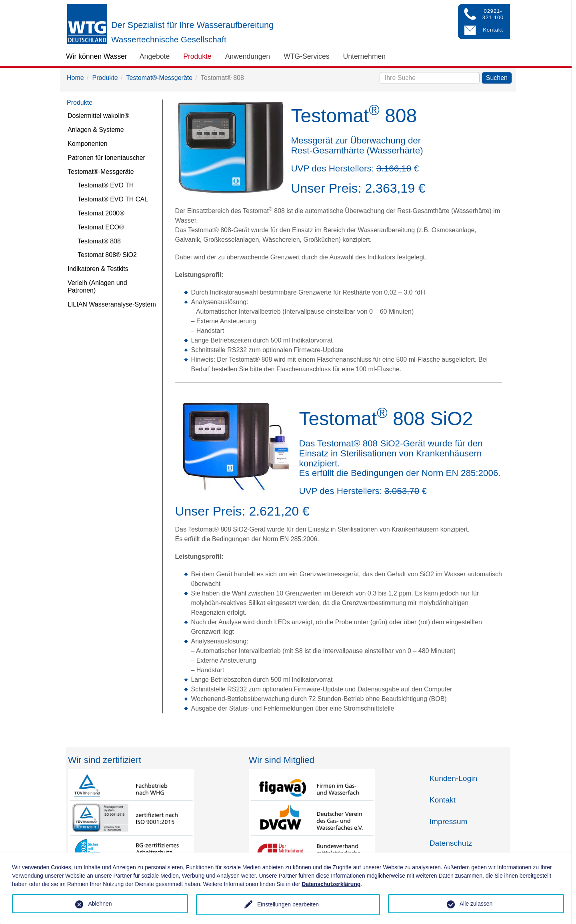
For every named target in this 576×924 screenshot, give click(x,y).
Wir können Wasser (97, 56)
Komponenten (88, 144)
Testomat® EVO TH (106, 185)
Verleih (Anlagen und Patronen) (97, 287)
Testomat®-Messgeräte (160, 78)
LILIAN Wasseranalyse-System (112, 304)
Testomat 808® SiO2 (107, 255)
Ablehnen (100, 904)
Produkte (197, 56)
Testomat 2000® (101, 213)
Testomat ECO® (101, 227)
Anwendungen (248, 56)
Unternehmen (365, 56)
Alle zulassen (476, 904)
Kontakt (443, 800)
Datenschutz (451, 843)
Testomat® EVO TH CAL (113, 199)
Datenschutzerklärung (331, 884)
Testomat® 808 (99, 241)
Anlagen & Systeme (96, 130)
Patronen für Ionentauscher (106, 158)
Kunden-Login (454, 778)
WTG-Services (306, 56)
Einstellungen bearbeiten (288, 904)
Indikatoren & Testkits (98, 269)
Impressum (449, 821)
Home (75, 78)
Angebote (155, 56)
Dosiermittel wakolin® (98, 116)
